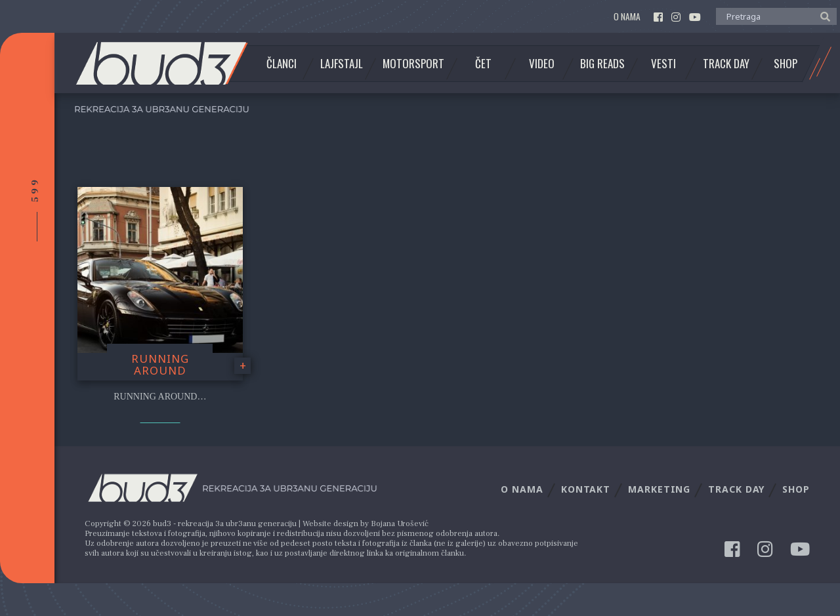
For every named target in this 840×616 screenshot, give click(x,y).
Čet (483, 64)
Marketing (659, 489)
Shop (786, 64)
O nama (627, 17)
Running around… (160, 397)
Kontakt (586, 489)
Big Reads (602, 64)
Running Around (160, 365)
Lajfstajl (342, 64)
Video (542, 64)
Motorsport (413, 64)
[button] (822, 16)
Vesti (663, 64)
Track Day (726, 64)
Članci (282, 64)
